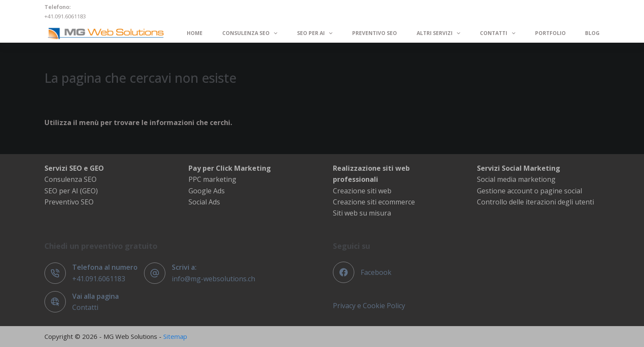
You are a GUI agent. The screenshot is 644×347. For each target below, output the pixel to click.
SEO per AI (316, 33)
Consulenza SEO (251, 33)
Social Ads (204, 202)
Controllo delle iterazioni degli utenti (535, 202)
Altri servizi (440, 33)
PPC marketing (212, 179)
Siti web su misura (362, 213)
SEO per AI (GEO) (71, 191)
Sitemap (175, 336)
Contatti (499, 33)
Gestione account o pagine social (529, 191)
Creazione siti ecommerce (374, 202)
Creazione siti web (362, 191)
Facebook (376, 272)
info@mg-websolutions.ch (213, 279)
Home (195, 33)
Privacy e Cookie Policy (369, 306)
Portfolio (550, 33)
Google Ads (207, 191)
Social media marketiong (516, 179)
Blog (592, 33)
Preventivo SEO (375, 33)
